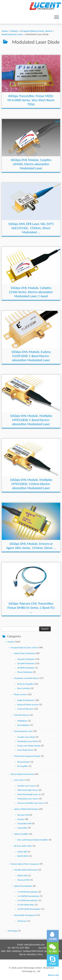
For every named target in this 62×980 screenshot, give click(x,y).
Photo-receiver (21, 694)
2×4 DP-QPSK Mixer (26, 905)
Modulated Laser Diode (28, 741)
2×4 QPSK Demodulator (28, 900)
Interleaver (22, 921)
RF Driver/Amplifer (25, 684)
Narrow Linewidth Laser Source (31, 803)
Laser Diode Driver (25, 750)
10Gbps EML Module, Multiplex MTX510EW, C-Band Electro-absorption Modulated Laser (31, 420)
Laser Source (20, 780)
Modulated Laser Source (28, 799)
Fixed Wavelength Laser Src (29, 794)
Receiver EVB (23, 815)
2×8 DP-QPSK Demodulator (29, 909)
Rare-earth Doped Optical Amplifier (33, 840)
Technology (12, 931)
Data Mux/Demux (22, 715)
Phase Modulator (25, 672)
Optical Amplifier (21, 834)
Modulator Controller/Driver (26, 678)
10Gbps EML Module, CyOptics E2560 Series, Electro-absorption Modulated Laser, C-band (31, 292)
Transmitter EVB (24, 823)
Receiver (21, 819)
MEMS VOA (22, 876)
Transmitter (22, 828)
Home (5, 31)
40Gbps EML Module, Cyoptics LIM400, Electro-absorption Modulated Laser (31, 164)
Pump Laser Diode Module (29, 746)
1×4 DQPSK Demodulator (28, 896)
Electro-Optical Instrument (22, 774)
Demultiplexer (23, 725)
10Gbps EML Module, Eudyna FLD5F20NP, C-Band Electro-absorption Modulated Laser (31, 356)
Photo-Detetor (24, 762)
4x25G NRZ (22, 852)
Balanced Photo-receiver (28, 705)
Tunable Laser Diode (26, 737)
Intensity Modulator (26, 659)
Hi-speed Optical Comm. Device (36, 31)
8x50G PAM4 (23, 856)
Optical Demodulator (23, 886)
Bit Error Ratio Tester (23, 846)
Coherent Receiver (25, 709)
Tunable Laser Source (27, 786)
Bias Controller (24, 688)
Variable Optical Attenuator (26, 870)
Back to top (53, 975)
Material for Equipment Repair (27, 756)
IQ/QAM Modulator (26, 663)
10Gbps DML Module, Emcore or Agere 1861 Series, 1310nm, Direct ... (31, 546)
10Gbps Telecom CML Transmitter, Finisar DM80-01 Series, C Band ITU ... (31, 608)
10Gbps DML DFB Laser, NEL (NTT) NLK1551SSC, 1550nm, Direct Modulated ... (31, 228)
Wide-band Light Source (28, 790)
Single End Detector (26, 700)
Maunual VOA (23, 880)
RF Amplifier (23, 766)
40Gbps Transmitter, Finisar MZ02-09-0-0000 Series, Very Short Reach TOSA (31, 100)
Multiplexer (22, 721)
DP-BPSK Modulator (26, 668)
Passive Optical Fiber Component (25, 864)
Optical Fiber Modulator (24, 653)
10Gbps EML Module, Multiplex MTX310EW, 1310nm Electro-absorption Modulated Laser (31, 484)
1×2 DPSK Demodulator (28, 892)
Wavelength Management (25, 915)
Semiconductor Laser (12, 34)
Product (14, 31)
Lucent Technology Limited (29, 968)
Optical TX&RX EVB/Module (26, 809)
